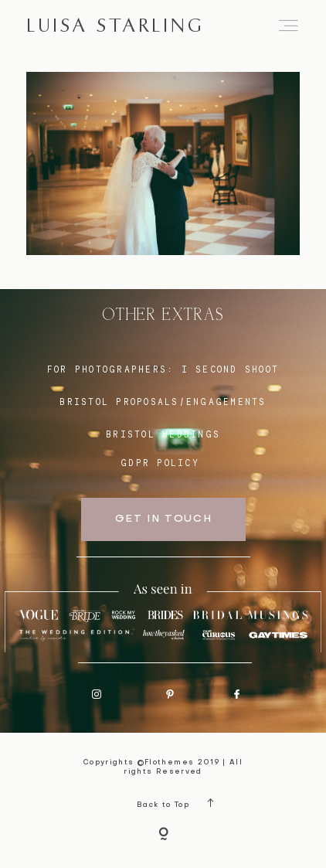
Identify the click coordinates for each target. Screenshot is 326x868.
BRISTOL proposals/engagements (163, 402)
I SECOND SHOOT (231, 369)
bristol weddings (163, 434)
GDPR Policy (160, 463)
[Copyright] (163, 835)
